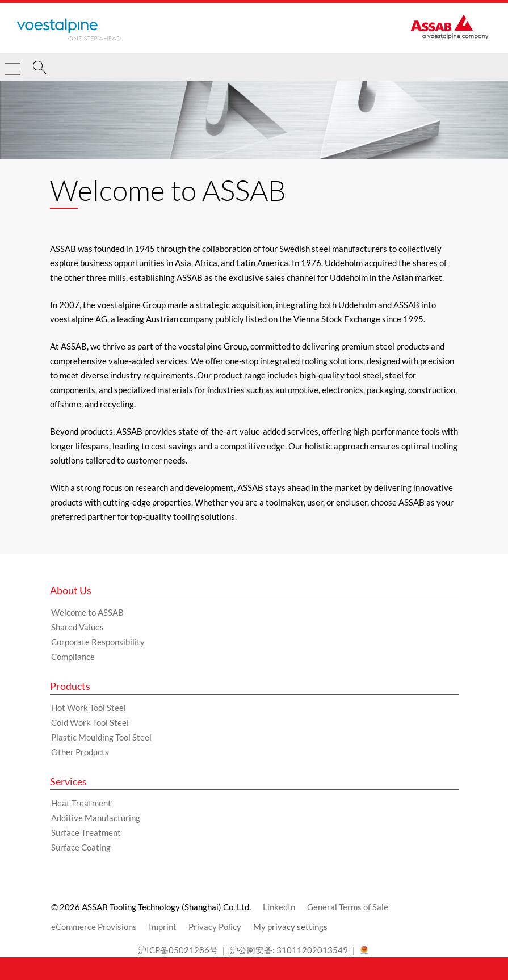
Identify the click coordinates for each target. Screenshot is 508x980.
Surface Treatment (86, 832)
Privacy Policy (215, 927)
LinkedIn (279, 907)
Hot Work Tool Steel (89, 708)
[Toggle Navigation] (12, 64)
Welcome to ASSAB (87, 612)
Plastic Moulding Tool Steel (101, 737)
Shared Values (77, 627)
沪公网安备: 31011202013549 (289, 950)
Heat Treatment (81, 803)
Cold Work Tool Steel (90, 722)
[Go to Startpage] (69, 30)
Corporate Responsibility (98, 642)
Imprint (163, 927)
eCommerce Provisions (94, 927)
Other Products (80, 752)
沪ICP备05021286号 (178, 950)
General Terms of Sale (348, 907)
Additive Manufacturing (96, 818)
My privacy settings (290, 927)
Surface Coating (81, 847)
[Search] (40, 69)
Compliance (73, 657)
